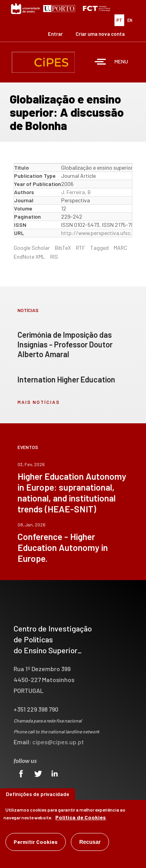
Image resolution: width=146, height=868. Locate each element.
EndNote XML (29, 257)
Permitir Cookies (36, 842)
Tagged (99, 248)
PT (119, 20)
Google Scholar (32, 248)
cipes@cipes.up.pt (58, 742)
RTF (81, 248)
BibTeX (63, 248)
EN (130, 20)
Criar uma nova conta (100, 34)
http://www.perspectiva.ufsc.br (99, 233)
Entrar (55, 34)
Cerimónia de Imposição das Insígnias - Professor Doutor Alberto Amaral (65, 344)
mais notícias (39, 402)
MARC (120, 248)
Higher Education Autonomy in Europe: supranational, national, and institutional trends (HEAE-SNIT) (72, 493)
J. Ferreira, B (76, 192)
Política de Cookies (81, 817)
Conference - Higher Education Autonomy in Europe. (63, 547)
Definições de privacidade (38, 794)
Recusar (90, 842)
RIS (54, 257)
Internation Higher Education (66, 379)
